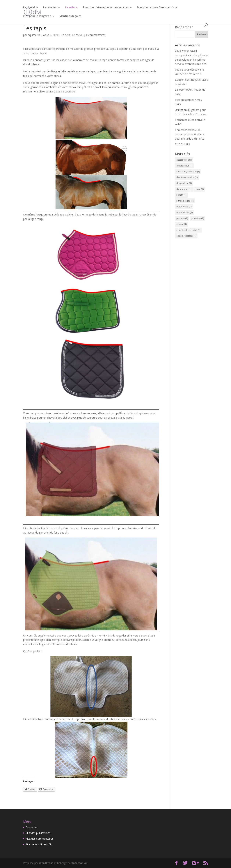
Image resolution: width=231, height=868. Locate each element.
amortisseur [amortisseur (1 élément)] (184, 166)
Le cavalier (50, 8)
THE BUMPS (182, 144)
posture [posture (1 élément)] (182, 218)
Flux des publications (38, 833)
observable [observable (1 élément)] (184, 207)
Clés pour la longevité (37, 16)
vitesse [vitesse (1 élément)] (182, 224)
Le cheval (29, 8)
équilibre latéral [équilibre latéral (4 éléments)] (186, 236)
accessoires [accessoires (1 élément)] (184, 160)
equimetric (34, 35)
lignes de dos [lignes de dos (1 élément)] (185, 201)
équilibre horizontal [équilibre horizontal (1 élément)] (188, 230)
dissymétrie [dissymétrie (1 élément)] (184, 183)
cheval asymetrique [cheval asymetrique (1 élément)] (188, 172)
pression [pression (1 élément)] (198, 218)
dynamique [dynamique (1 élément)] (184, 189)
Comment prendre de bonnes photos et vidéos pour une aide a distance (190, 134)
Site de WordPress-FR (39, 844)
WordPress (46, 863)
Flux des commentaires (40, 839)
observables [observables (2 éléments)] (184, 212)
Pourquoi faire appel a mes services (106, 8)
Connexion (32, 827)
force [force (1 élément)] (199, 189)
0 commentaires (96, 35)
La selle (70, 8)
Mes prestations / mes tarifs (155, 8)
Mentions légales (70, 16)
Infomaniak (80, 863)
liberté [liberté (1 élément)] (181, 195)
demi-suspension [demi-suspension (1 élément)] (187, 177)
